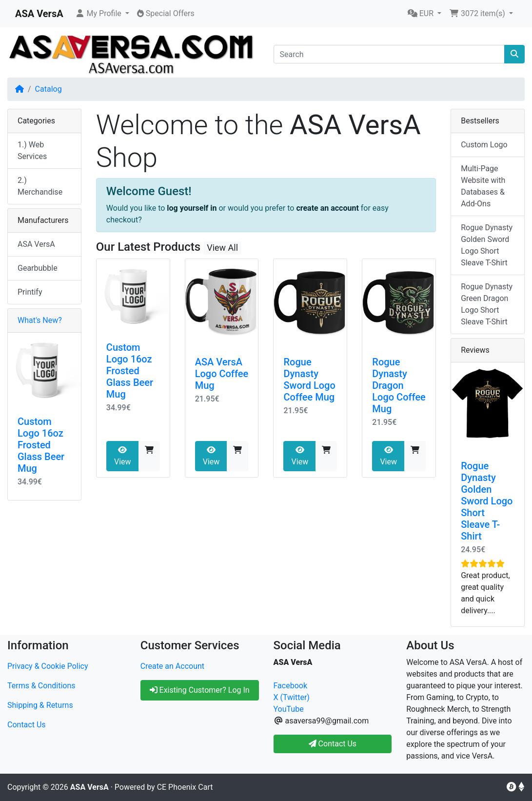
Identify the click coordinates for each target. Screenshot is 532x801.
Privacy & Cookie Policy (48, 666)
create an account (327, 208)
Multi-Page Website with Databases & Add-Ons (483, 186)
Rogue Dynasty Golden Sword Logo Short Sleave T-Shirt (487, 245)
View (123, 456)
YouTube (289, 709)
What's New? (40, 320)
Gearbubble (38, 268)
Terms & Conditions (41, 686)
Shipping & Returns (40, 705)
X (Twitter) (292, 697)
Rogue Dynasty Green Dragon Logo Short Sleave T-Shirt (487, 304)
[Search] (389, 54)
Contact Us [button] (333, 744)
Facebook (290, 686)
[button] (102, 14)
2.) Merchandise (40, 186)
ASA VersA (36, 244)
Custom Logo (484, 145)
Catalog (49, 89)
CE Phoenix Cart (185, 787)
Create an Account (172, 666)
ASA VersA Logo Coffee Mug (222, 374)
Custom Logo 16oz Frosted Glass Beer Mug (130, 371)
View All (222, 248)
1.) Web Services (32, 150)
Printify (30, 292)
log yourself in (192, 208)
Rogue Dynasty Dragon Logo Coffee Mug (399, 385)
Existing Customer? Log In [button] (200, 690)
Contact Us (27, 725)
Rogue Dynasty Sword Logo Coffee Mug (309, 380)
